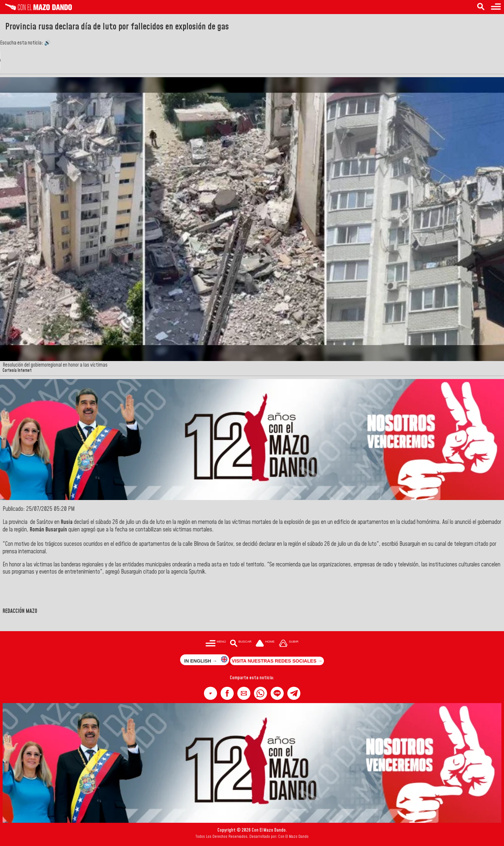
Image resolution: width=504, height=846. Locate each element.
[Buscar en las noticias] (481, 7)
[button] (210, 693)
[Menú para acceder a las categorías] (496, 7)
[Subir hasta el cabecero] (289, 644)
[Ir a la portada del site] (265, 644)
